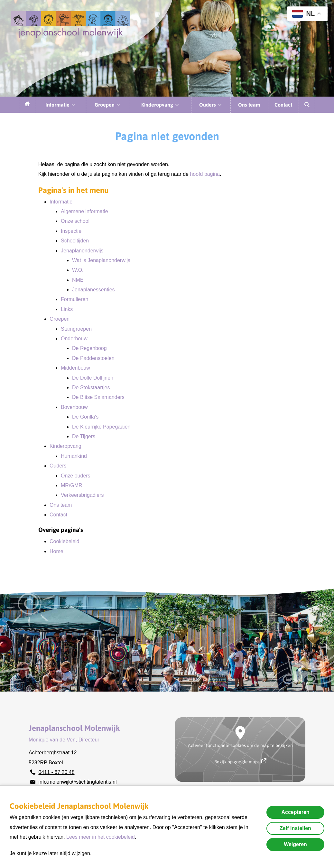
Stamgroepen (76, 329)
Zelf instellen (295, 828)
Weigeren (295, 844)
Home (56, 551)
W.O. (78, 270)
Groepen (108, 105)
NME (78, 280)
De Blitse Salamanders (98, 397)
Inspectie (71, 231)
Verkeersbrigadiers (82, 495)
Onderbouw (74, 339)
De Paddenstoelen (93, 358)
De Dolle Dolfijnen (93, 378)
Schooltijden (75, 241)
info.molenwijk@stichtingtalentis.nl (77, 782)
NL (303, 14)
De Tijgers (84, 436)
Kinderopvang (160, 105)
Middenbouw (75, 368)
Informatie (61, 105)
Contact (283, 105)
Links (67, 309)
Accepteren (295, 812)
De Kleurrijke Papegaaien (101, 427)
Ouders (211, 105)
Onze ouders (76, 476)
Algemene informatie (84, 211)
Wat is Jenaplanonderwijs (101, 260)
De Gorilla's (85, 417)
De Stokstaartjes (91, 387)
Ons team (249, 105)
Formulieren (74, 299)
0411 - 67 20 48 (56, 772)
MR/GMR (72, 485)
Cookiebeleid (65, 541)
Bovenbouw (74, 407)
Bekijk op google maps (240, 761)
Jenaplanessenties (93, 290)
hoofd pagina (205, 174)
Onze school (75, 221)
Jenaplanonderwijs (82, 251)
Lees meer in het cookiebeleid (101, 837)
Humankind (74, 456)
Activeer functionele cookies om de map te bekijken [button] (240, 745)
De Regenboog (89, 348)
